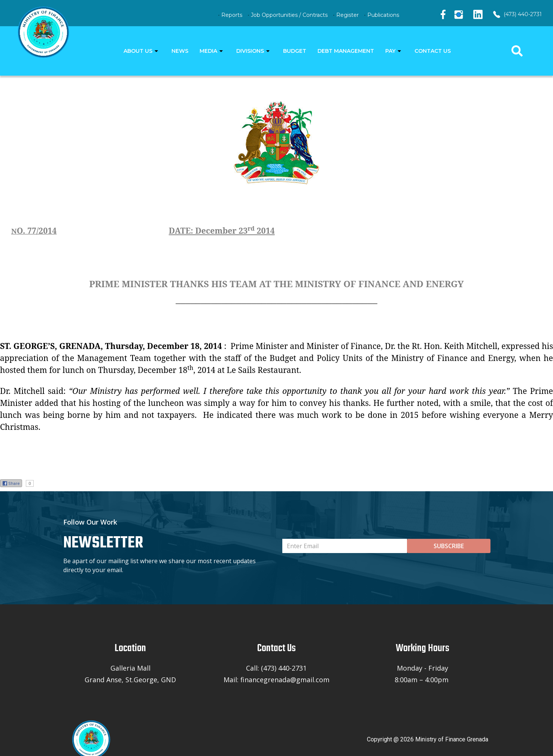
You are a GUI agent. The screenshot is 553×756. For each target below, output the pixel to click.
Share (11, 483)
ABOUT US (138, 51)
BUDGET (295, 51)
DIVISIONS (250, 51)
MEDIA (208, 51)
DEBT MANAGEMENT (346, 51)
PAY (390, 51)
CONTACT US (433, 51)
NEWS (180, 51)
